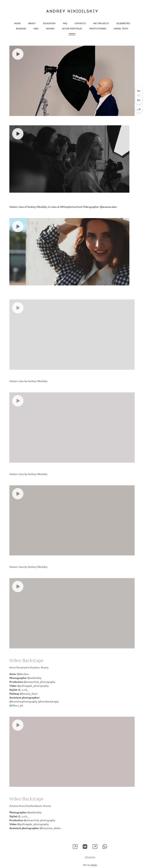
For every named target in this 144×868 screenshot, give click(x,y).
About (32, 23)
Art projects (101, 23)
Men (36, 28)
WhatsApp (90, 862)
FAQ (65, 23)
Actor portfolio (72, 28)
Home (17, 23)
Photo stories (98, 28)
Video (72, 33)
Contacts (80, 23)
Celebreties (123, 23)
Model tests (121, 28)
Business (21, 28)
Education (49, 23)
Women (50, 28)
